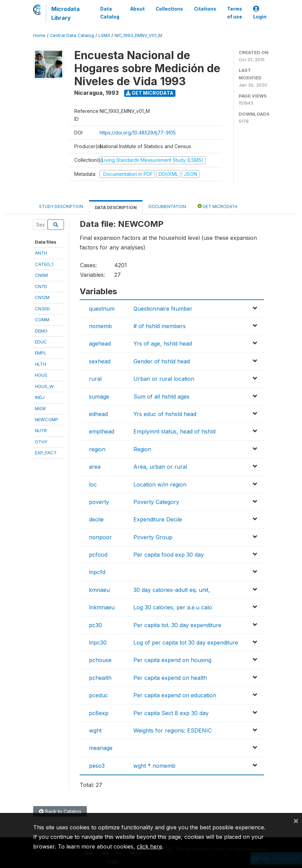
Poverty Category (156, 502)
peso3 (97, 766)
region (97, 449)
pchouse (100, 660)
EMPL (41, 353)
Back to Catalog (60, 811)
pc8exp (99, 713)
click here (149, 846)
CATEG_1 (44, 264)
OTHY (41, 442)
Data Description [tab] (116, 208)
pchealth (100, 678)
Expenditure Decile (158, 519)
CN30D (42, 309)
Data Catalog (110, 13)
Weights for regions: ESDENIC (173, 730)
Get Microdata (150, 93)
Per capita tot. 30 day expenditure (177, 625)
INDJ (40, 397)
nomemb (100, 326)
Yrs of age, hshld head (163, 344)
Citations (205, 9)
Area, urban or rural (160, 467)
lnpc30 (98, 643)
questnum (102, 309)
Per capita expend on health (170, 678)
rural (95, 379)
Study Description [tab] (61, 206)
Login (260, 13)
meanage (101, 748)
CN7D (41, 286)
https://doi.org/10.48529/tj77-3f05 (138, 133)
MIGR (40, 409)
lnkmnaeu (102, 607)
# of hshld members (160, 326)
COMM (42, 320)
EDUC (41, 342)
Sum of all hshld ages (161, 397)
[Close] (296, 820)
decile (96, 519)
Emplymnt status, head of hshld (174, 431)
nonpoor (100, 537)
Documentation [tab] (167, 206)
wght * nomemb (154, 766)
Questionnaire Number (163, 309)
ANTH (41, 253)
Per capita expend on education (175, 695)
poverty (99, 502)
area (95, 467)
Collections (169, 9)
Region (142, 449)
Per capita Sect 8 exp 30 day (171, 713)
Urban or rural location (164, 379)
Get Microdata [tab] (218, 206)
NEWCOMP (47, 419)
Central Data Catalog (72, 35)
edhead (98, 414)
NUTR (41, 430)
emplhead (102, 431)
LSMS (104, 35)
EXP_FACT (46, 453)
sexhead (100, 361)
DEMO (41, 331)
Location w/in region (160, 484)
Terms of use (235, 13)
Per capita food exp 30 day (169, 555)
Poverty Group (153, 537)
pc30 (95, 625)
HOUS (41, 375)
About (137, 9)
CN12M (42, 297)
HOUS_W (44, 386)
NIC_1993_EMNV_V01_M (138, 35)
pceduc (99, 695)
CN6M (41, 275)
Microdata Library (65, 13)
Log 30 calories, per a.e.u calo (173, 607)
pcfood (98, 555)
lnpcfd (97, 572)
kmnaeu (99, 590)
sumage (99, 397)
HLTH (41, 364)
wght (95, 730)
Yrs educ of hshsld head (165, 414)
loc (93, 484)
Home (39, 35)
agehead (100, 344)
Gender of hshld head (162, 361)
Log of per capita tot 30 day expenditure (186, 643)
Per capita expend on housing (172, 660)
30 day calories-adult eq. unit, (172, 590)
